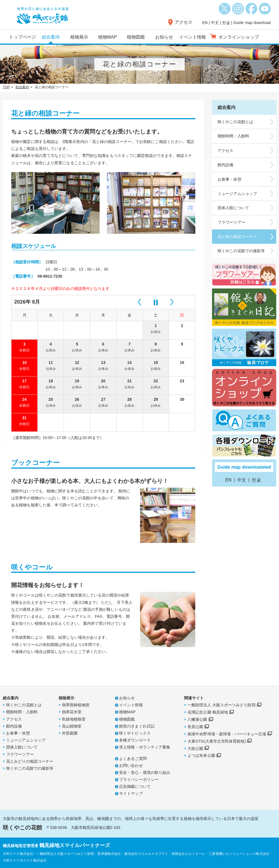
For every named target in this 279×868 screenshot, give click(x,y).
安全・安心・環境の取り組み (145, 772)
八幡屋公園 (197, 719)
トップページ (22, 37)
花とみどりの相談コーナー (30, 761)
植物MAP (108, 37)
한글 (226, 23)
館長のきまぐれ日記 (137, 726)
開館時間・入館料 (233, 136)
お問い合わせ (131, 766)
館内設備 (14, 726)
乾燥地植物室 (74, 719)
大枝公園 (195, 748)
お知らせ (164, 37)
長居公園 (195, 727)
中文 (215, 23)
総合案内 (51, 37)
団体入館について (22, 747)
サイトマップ (131, 793)
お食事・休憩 (18, 733)
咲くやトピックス (135, 733)
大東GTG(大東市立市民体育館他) (217, 741)
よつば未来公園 (201, 755)
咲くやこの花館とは (24, 705)
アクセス (184, 22)
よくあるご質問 (133, 759)
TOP (6, 87)
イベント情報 (193, 37)
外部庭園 (70, 733)
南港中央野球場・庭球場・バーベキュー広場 (227, 734)
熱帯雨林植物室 (76, 705)
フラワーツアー (20, 754)
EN (205, 23)
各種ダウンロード (135, 740)
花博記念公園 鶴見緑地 (208, 712)
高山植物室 (72, 726)
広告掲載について (135, 786)
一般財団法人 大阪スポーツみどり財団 (222, 705)
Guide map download (252, 23)
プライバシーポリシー (139, 779)
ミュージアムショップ (26, 740)
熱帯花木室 (72, 712)
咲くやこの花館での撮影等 (30, 768)
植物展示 (79, 37)
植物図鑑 (136, 37)
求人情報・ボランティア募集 (145, 747)
